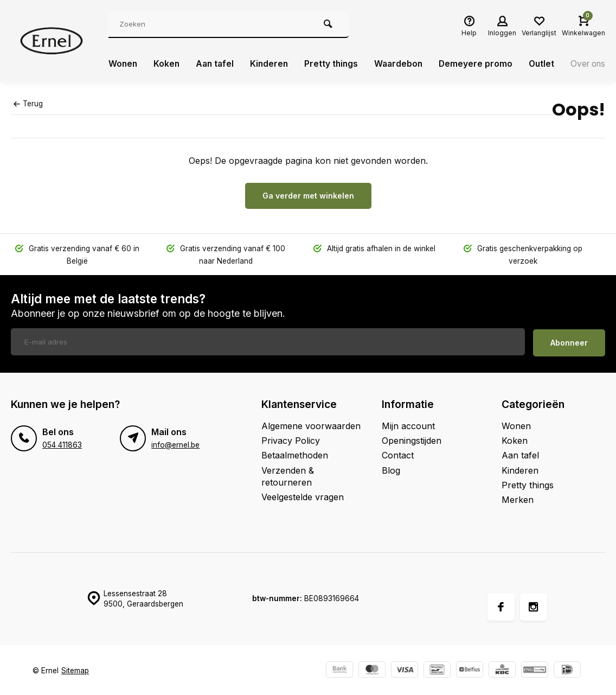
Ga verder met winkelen (308, 196)
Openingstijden (412, 439)
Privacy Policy (291, 439)
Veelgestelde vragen (303, 496)
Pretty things (336, 64)
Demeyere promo (483, 64)
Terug (28, 104)
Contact (398, 454)
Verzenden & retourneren (288, 475)
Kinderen (273, 64)
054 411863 (62, 443)
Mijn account (408, 424)
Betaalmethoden (295, 454)
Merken (518, 499)
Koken (168, 64)
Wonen (123, 64)
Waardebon (405, 64)
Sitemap (75, 669)
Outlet (550, 64)
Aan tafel (217, 64)
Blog (391, 469)
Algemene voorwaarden (311, 424)
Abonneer (569, 341)
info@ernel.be (175, 443)
